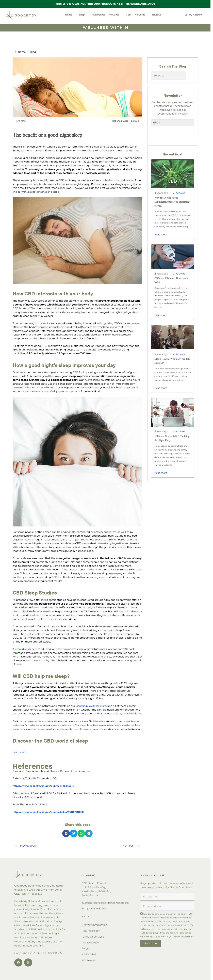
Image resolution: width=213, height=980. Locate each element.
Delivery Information (94, 925)
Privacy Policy (90, 943)
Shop (82, 15)
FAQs (85, 948)
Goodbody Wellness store (91, 706)
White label (89, 954)
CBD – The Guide (136, 15)
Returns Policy (91, 931)
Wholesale (88, 960)
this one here (40, 611)
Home (69, 15)
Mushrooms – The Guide (105, 15)
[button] (66, 833)
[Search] (190, 76)
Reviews (157, 15)
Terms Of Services (93, 937)
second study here (26, 649)
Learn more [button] (19, 752)
